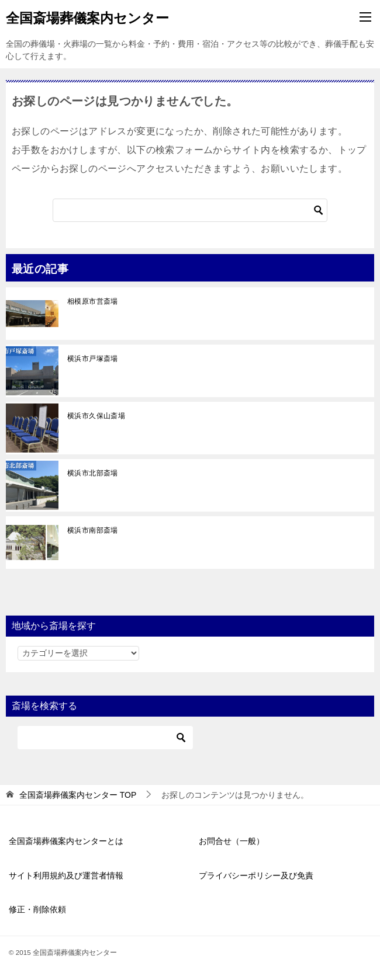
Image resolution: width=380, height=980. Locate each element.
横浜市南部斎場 (93, 530)
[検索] (190, 210)
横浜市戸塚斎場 (93, 359)
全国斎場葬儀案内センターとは (66, 841)
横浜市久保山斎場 (96, 416)
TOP (78, 795)
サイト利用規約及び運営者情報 (66, 875)
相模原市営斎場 (93, 301)
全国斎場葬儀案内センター (87, 17)
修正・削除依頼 (37, 909)
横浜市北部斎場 (93, 473)
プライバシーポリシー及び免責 (256, 875)
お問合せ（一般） (232, 841)
